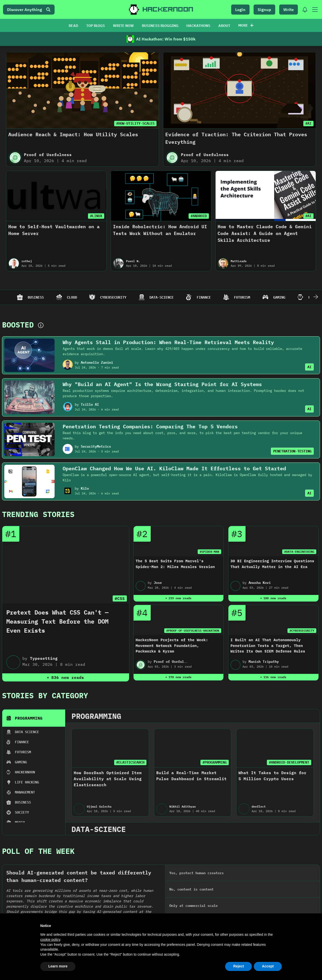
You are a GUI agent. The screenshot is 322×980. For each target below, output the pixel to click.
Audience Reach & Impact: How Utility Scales (73, 134)
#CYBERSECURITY (302, 631)
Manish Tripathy (264, 662)
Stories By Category (45, 695)
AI (309, 367)
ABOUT (224, 26)
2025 (27, 754)
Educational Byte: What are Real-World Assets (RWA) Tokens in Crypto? (39, 821)
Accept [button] (268, 966)
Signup (264, 10)
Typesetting (44, 658)
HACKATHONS (198, 26)
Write (289, 10)
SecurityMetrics (96, 446)
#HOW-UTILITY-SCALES (135, 123)
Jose (158, 583)
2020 (279, 754)
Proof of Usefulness (48, 155)
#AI (308, 123)
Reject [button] (238, 966)
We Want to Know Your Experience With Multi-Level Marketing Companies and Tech (205, 821)
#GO (154, 804)
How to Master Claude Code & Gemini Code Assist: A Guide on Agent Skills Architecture (265, 233)
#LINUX (96, 216)
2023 (128, 754)
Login (240, 10)
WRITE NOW (123, 26)
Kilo (85, 488)
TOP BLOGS (96, 26)
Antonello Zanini (97, 362)
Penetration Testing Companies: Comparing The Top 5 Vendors (150, 426)
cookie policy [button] (50, 940)
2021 (229, 754)
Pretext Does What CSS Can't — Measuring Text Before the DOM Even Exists (57, 621)
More (246, 25)
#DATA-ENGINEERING (299, 552)
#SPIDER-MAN (209, 552)
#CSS (120, 598)
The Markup (191, 834)
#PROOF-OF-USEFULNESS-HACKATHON (193, 631)
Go (103, 834)
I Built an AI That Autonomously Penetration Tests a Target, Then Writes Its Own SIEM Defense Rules (268, 645)
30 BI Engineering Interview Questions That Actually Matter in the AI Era (272, 564)
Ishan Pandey (274, 834)
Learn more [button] (58, 966)
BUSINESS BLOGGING (160, 26)
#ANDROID (199, 216)
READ (73, 26)
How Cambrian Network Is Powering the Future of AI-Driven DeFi (284, 821)
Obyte (24, 834)
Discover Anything (29, 10)
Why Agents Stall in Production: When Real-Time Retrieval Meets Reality (168, 342)
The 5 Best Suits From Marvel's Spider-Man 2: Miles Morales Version (175, 564)
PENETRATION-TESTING (292, 451)
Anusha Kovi (260, 583)
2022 (178, 754)
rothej (27, 261)
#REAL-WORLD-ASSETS (57, 804)
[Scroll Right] (316, 297)
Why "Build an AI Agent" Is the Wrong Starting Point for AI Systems (162, 384)
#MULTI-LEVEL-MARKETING (216, 804)
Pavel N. (133, 261)
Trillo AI (90, 404)
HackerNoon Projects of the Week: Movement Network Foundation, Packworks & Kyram (172, 645)
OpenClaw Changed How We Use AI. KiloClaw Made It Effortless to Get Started (174, 468)
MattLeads (239, 261)
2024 (78, 754)
